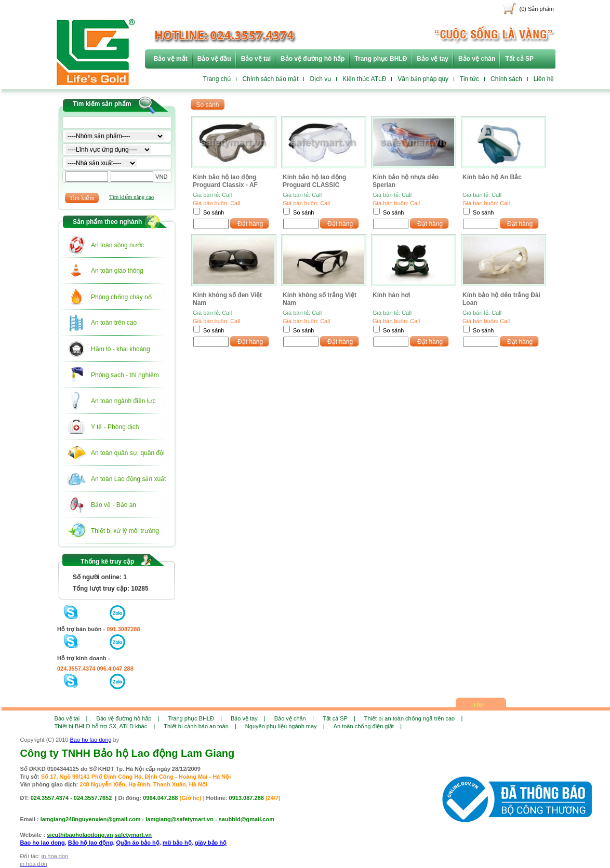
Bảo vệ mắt (171, 59)
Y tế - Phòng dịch (115, 427)
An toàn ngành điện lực (123, 401)
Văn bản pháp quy (423, 79)
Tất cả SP (519, 59)
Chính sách (506, 79)
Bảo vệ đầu (214, 59)
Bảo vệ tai (256, 59)
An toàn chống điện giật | (368, 726)
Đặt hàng (250, 224)
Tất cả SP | (339, 718)
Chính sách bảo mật (270, 79)
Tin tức (469, 79)
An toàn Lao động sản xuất (128, 479)
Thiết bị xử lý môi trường (125, 531)
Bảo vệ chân (477, 59)
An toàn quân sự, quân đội (128, 453)
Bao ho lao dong (91, 740)
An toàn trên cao (114, 323)
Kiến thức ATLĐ (364, 79)
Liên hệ (544, 79)
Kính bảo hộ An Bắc (492, 177)
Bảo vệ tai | (71, 718)
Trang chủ (217, 79)
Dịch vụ (320, 79)
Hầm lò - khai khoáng (121, 349)
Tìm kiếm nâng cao (131, 197)
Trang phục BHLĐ (381, 59)
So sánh (214, 212)
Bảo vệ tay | (248, 718)
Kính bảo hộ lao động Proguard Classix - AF (225, 181)
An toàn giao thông (117, 271)
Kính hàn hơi (391, 295)
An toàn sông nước (117, 245)
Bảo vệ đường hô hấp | (128, 718)
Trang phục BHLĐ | (195, 718)
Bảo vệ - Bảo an (114, 505)
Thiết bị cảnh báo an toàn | (200, 726)
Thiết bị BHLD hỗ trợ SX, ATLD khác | (105, 726)
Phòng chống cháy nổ (121, 297)
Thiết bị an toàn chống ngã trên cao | (413, 718)
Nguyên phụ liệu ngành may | (285, 726)
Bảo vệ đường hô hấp (313, 59)
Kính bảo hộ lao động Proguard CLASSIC (314, 181)
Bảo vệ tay (433, 59)
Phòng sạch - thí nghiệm (125, 375)
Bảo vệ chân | (294, 718)
